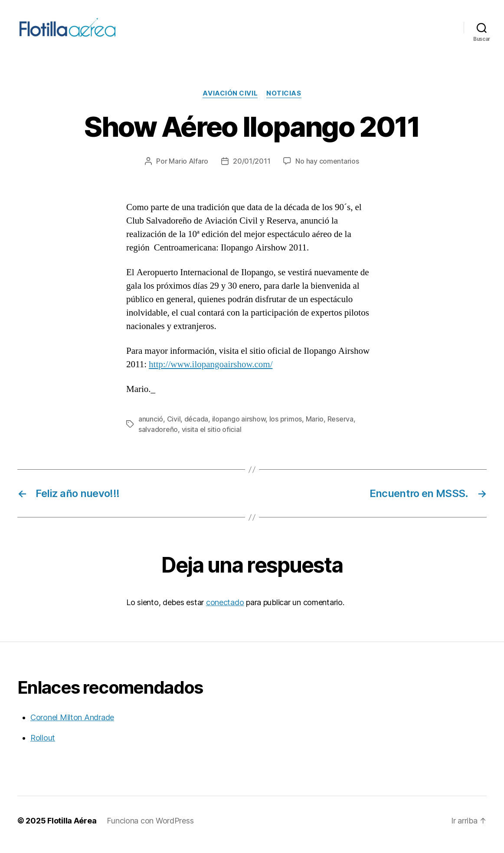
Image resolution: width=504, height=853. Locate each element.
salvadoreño (158, 437)
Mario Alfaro (188, 169)
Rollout (43, 746)
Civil (174, 427)
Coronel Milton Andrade (72, 725)
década (196, 427)
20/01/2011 (252, 169)
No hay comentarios (327, 169)
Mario (315, 427)
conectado (225, 610)
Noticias (284, 101)
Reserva (340, 427)
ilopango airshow (239, 427)
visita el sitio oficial (212, 437)
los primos (286, 427)
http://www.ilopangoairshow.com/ (211, 372)
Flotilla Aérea (72, 828)
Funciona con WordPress (150, 828)
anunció (151, 427)
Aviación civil (230, 101)
